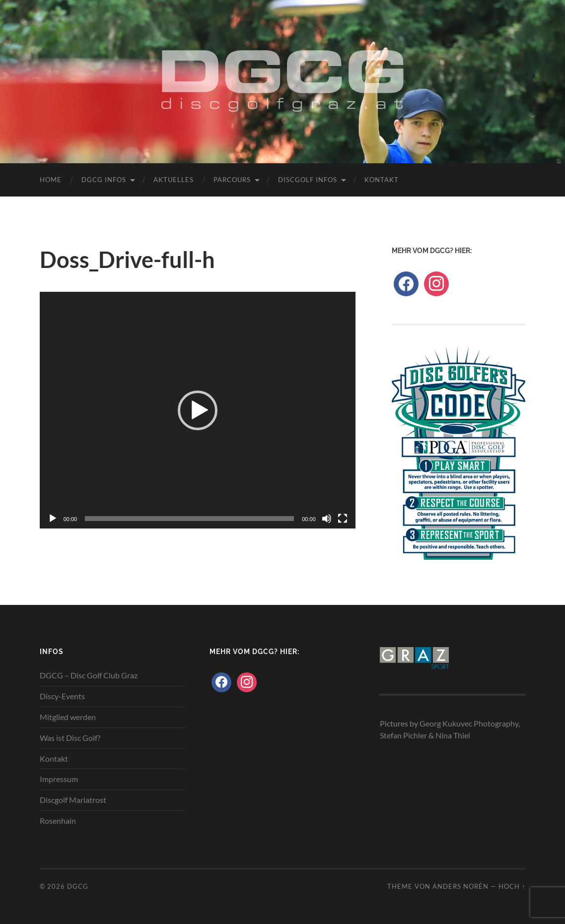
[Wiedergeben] (53, 519)
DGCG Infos (104, 180)
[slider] (189, 519)
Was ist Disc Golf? (70, 738)
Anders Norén (460, 886)
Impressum (59, 779)
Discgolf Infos (308, 180)
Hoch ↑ (512, 886)
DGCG (78, 886)
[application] (198, 410)
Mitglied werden (68, 717)
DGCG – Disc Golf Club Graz (89, 675)
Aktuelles (174, 180)
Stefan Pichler (403, 735)
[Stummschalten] (327, 519)
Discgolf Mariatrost (73, 800)
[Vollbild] (343, 519)
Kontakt (382, 180)
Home (51, 180)
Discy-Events (62, 696)
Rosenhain (58, 821)
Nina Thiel (453, 735)
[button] (198, 410)
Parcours (232, 180)
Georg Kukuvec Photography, (470, 723)
